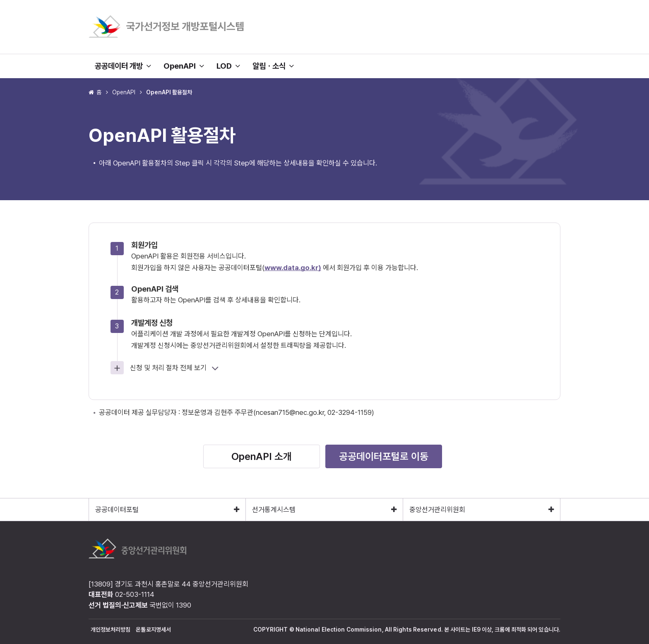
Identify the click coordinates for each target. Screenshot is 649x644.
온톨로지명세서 (153, 630)
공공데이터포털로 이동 (384, 456)
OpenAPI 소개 (262, 456)
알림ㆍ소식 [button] (273, 66)
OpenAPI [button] (184, 66)
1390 (184, 605)
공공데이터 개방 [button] (123, 66)
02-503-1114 (135, 594)
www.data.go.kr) (293, 268)
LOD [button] (228, 66)
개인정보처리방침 (111, 630)
